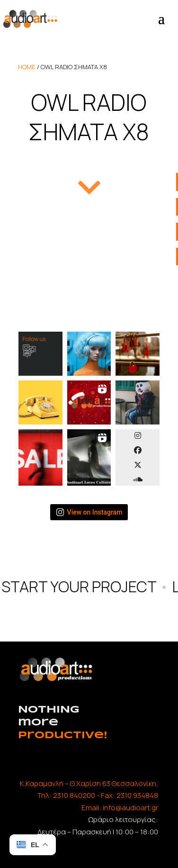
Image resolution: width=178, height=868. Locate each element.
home (27, 67)
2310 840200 (74, 795)
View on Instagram (89, 512)
